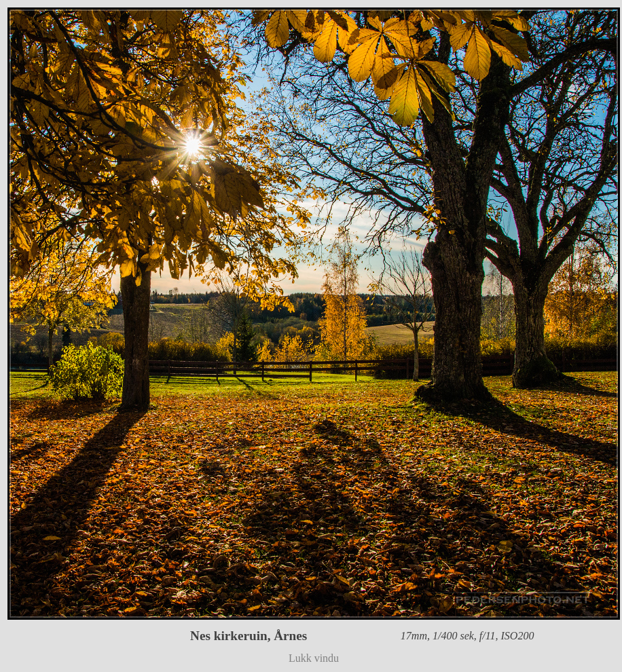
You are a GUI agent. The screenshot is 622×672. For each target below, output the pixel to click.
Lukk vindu (314, 658)
